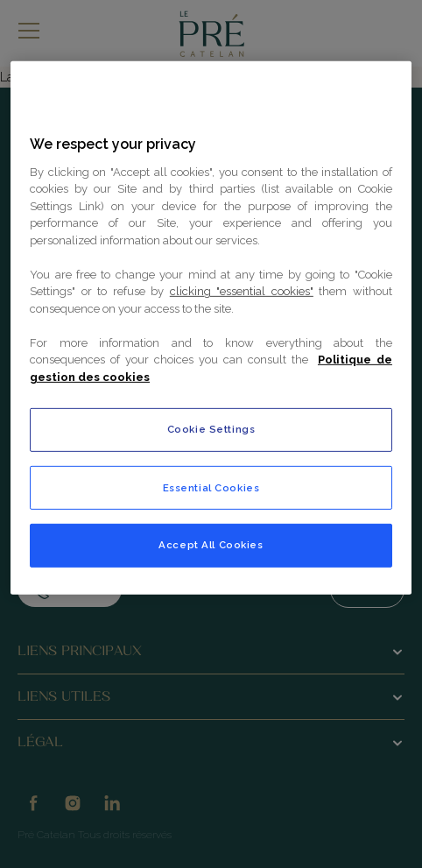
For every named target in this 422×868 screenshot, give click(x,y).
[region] (211, 327)
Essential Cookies (211, 487)
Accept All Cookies (211, 544)
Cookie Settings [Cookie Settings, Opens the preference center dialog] (211, 428)
